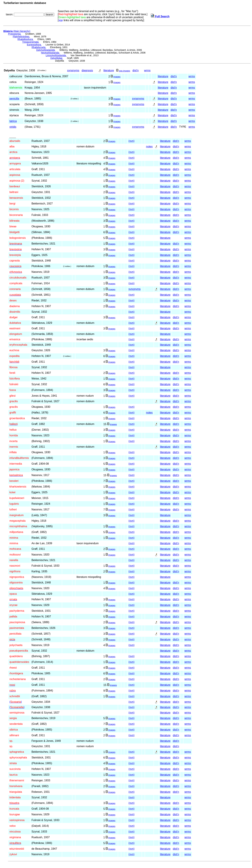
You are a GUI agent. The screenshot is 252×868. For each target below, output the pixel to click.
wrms (147, 70)
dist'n (135, 70)
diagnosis (87, 70)
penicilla (14, 99)
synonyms (73, 70)
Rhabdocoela (39, 47)
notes (149, 146)
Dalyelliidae (57, 58)
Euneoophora (34, 45)
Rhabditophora (26, 39)
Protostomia (15, 34)
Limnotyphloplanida (56, 55)
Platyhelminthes (21, 37)
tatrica (13, 121)
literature (109, 70)
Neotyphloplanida (50, 53)
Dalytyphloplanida (46, 50)
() (16, 702)
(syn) (132, 141)
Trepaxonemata (31, 42)
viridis (13, 127)
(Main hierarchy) (17, 31)
